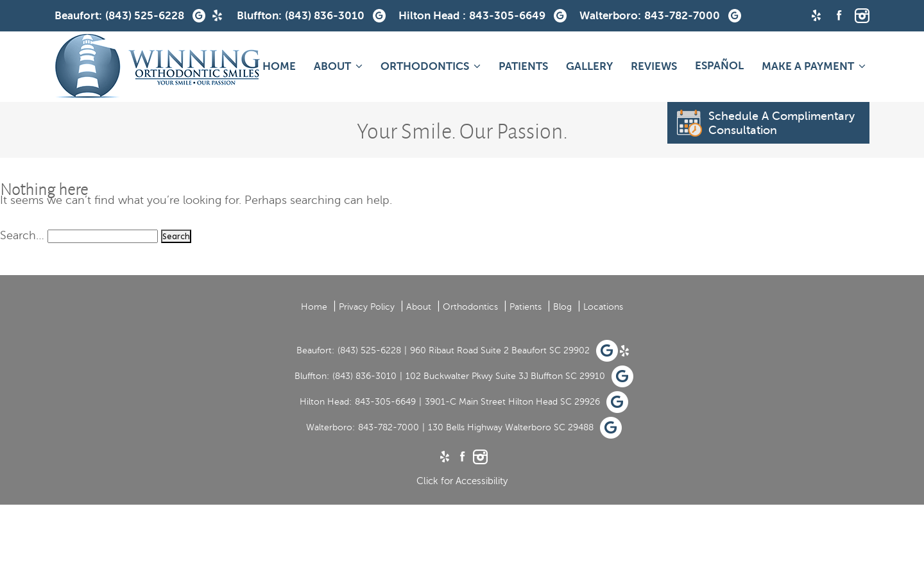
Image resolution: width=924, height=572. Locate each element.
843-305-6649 (385, 402)
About (332, 66)
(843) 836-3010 (364, 376)
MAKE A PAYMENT (808, 66)
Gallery (589, 66)
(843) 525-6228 (369, 350)
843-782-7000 (389, 427)
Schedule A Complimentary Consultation (766, 123)
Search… (22, 235)
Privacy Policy (367, 307)
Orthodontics (425, 66)
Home (279, 66)
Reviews (654, 66)
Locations (603, 307)
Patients (523, 66)
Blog (562, 307)
